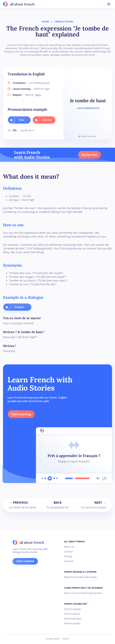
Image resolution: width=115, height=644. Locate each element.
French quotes (72, 623)
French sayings (72, 609)
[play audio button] (12, 120)
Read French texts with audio (80, 577)
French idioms (72, 614)
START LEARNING (25, 561)
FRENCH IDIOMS (64, 22)
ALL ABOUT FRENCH (74, 541)
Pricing (68, 556)
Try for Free (89, 155)
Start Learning (21, 414)
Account (69, 561)
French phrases (73, 619)
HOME (45, 22)
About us (69, 547)
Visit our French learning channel (83, 593)
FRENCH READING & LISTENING (80, 572)
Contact (69, 552)
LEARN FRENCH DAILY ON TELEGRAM (83, 588)
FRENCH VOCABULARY (76, 604)
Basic (38, 95)
